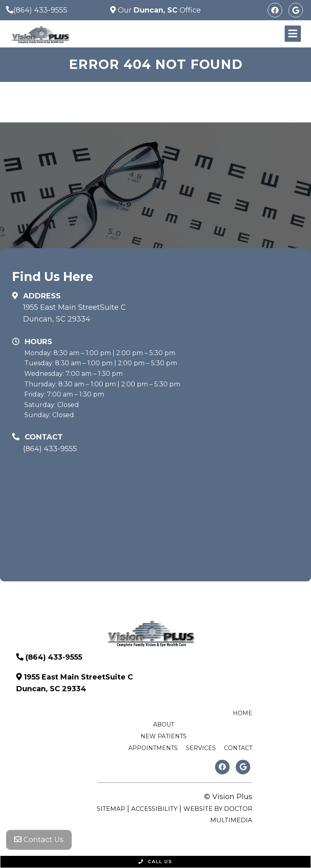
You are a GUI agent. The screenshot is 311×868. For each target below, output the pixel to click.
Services (201, 748)
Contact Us (39, 840)
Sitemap (111, 809)
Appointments (153, 748)
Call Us (155, 862)
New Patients (164, 736)
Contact (238, 748)
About (164, 724)
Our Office (158, 10)
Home (243, 713)
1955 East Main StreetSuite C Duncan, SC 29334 (75, 313)
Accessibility (154, 809)
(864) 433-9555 (40, 10)
